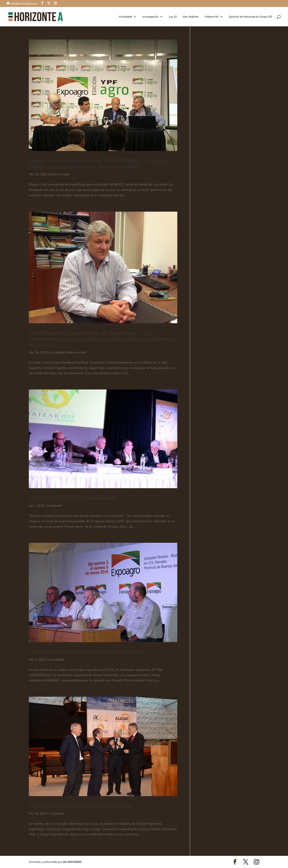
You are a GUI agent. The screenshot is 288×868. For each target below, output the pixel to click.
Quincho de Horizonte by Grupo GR (250, 17)
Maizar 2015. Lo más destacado (73, 498)
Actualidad (125, 17)
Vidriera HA (211, 17)
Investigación (150, 17)
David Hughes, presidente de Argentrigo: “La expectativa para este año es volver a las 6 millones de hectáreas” (103, 339)
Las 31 (173, 17)
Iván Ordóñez (191, 17)
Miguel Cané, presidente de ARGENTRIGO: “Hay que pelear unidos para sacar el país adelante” (100, 164)
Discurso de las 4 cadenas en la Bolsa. (81, 806)
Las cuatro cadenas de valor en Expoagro (85, 652)
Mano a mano (60, 174)
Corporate (57, 813)
